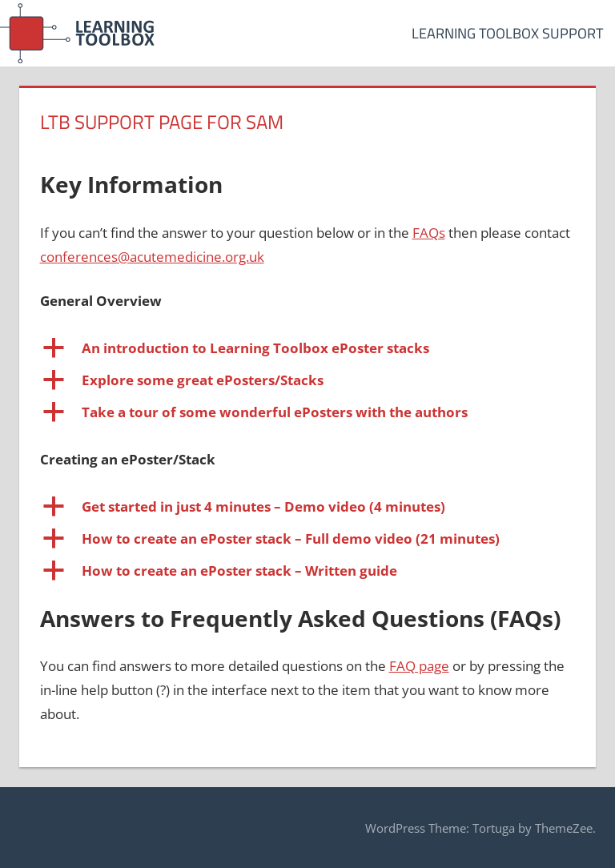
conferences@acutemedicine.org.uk (152, 257)
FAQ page (419, 666)
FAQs (429, 233)
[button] (308, 348)
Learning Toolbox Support (507, 33)
